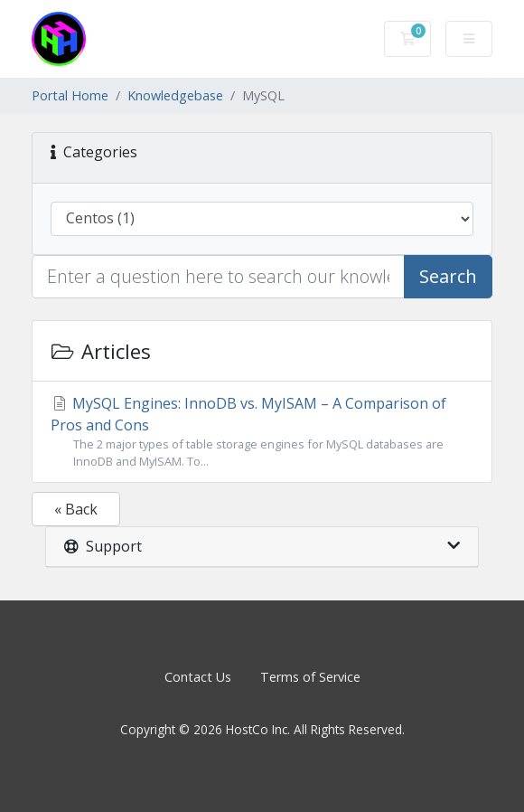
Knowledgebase (175, 95)
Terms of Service (310, 677)
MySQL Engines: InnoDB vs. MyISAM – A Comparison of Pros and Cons (262, 432)
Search (448, 276)
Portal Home (70, 95)
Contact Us (198, 677)
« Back (76, 509)
